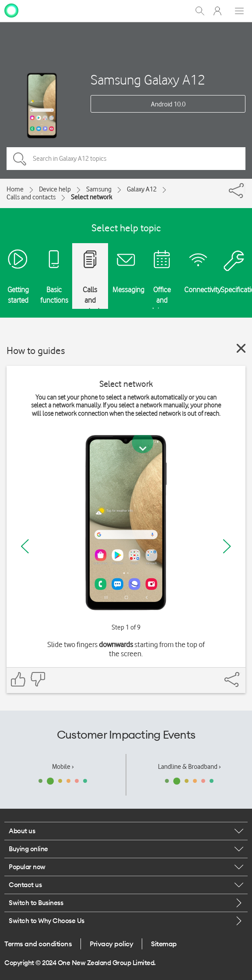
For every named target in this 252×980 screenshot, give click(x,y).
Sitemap (164, 944)
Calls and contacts (31, 197)
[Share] (245, 188)
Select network (91, 197)
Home (15, 189)
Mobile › (63, 767)
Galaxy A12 (142, 189)
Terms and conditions (38, 944)
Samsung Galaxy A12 (148, 80)
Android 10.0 (168, 104)
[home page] (11, 10)
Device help (55, 189)
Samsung (99, 189)
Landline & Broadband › (189, 767)
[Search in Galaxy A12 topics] (126, 159)
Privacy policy (111, 944)
